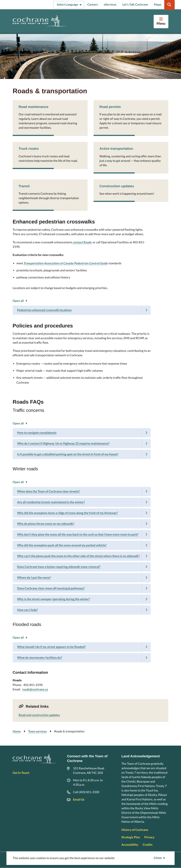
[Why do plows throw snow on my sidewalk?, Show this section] (82, 524)
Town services (37, 731)
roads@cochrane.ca (35, 689)
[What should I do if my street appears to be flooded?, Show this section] (82, 647)
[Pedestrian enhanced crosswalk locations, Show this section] (82, 310)
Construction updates (117, 186)
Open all (18, 301)
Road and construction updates (39, 715)
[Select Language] (69, 5)
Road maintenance (33, 107)
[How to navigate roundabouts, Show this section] (82, 433)
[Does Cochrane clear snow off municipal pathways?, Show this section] (82, 588)
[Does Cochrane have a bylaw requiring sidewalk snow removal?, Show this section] (82, 567)
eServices (110, 5)
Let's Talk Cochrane (135, 5)
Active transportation (116, 149)
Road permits (110, 107)
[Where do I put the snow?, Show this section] (82, 578)
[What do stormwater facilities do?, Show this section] (82, 658)
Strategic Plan (131, 837)
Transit (24, 186)
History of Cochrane (135, 830)
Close (158, 858)
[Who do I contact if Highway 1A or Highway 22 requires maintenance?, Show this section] (82, 444)
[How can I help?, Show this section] (82, 610)
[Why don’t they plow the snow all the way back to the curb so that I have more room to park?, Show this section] (82, 535)
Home (17, 731)
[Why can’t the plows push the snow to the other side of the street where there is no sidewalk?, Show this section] (82, 556)
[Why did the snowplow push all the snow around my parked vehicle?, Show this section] (82, 545)
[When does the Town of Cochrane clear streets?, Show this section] (82, 491)
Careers (92, 5)
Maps (158, 5)
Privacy (149, 837)
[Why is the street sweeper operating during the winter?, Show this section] (82, 599)
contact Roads (82, 242)
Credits (148, 845)
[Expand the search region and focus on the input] (169, 5)
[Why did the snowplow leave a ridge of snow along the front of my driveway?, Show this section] (82, 513)
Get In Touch (21, 773)
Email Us (79, 800)
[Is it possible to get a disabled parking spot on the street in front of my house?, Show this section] (82, 454)
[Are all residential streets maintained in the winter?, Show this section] (82, 502)
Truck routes (29, 149)
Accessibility (130, 845)
